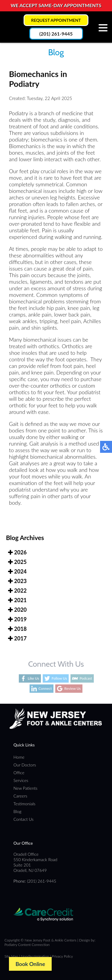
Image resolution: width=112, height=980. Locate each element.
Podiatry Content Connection (27, 945)
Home (19, 757)
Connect (45, 689)
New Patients (25, 788)
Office (19, 773)
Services (21, 780)
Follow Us (59, 678)
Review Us (72, 689)
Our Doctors (25, 765)
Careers (20, 796)
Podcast (86, 678)
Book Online (30, 964)
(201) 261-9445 (56, 34)
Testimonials (24, 804)
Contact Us (23, 819)
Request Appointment (56, 20)
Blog (17, 811)
